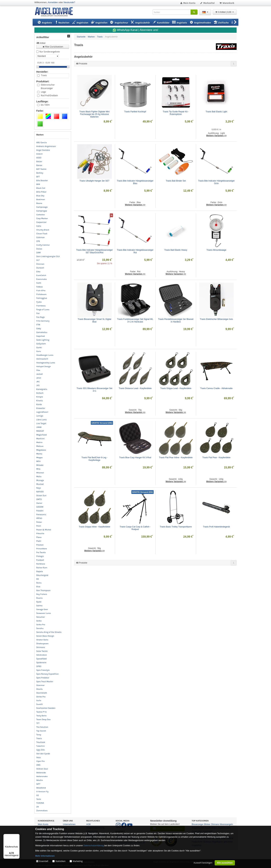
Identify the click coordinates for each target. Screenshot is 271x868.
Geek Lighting (43, 340)
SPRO (39, 666)
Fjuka (39, 302)
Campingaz (42, 211)
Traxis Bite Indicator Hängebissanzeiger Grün (216, 182)
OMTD (39, 499)
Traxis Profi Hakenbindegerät (216, 527)
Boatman (41, 199)
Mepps (39, 458)
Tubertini (41, 746)
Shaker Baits (42, 640)
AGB (88, 824)
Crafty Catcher (43, 245)
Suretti (40, 704)
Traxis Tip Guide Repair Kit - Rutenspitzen (176, 113)
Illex (38, 370)
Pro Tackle (41, 552)
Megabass (41, 450)
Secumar (41, 617)
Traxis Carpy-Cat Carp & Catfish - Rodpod (135, 528)
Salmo (39, 606)
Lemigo (40, 416)
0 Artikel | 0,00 (225, 12)
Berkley (40, 173)
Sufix (39, 700)
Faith (39, 283)
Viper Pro (40, 761)
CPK (38, 241)
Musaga (40, 480)
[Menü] (17, 836)
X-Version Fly (42, 792)
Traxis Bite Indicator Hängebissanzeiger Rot (135, 251)
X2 (38, 795)
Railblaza (41, 564)
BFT (38, 177)
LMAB (39, 427)
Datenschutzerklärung (94, 846)
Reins (39, 583)
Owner (39, 503)
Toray (39, 735)
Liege (43, 92)
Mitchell (40, 473)
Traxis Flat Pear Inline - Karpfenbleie (176, 458)
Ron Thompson (43, 590)
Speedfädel (42, 659)
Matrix (39, 442)
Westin (40, 780)
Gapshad (41, 336)
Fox (38, 313)
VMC (38, 765)
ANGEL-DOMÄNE (56, 12)
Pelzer (39, 522)
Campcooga (42, 207)
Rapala (40, 571)
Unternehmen (69, 824)
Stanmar (40, 685)
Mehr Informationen (45, 856)
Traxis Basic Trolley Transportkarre (176, 527)
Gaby (39, 328)
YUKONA (40, 803)
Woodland (41, 788)
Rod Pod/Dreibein (49, 95)
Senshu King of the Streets (49, 632)
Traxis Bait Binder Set (176, 181)
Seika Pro (41, 625)
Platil (39, 541)
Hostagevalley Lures (46, 363)
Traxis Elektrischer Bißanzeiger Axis (216, 319)
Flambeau (41, 306)
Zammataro (42, 811)
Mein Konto (188, 3)
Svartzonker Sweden (46, 708)
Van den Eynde (43, 754)
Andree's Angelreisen (46, 146)
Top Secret (41, 731)
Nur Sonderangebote (50, 52)
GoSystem (41, 344)
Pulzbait (40, 560)
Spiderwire (41, 663)
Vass (39, 757)
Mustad (40, 484)
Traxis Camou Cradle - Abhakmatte (216, 388)
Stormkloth (42, 693)
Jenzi (39, 378)
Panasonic (41, 514)
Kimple (40, 397)
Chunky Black (43, 230)
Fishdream (41, 294)
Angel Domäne (43, 150)
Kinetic (40, 401)
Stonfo (39, 689)
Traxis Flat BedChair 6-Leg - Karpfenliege (95, 459)
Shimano (41, 647)
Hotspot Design (44, 366)
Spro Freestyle (43, 670)
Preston (40, 545)
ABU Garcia (41, 143)
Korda (39, 404)
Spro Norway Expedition (48, 674)
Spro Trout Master (45, 681)
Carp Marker (42, 218)
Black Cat (41, 188)
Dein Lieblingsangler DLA (48, 256)
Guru (39, 351)
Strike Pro (41, 697)
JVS (38, 385)
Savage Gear (42, 609)
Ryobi (39, 602)
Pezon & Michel (44, 530)
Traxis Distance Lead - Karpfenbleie (135, 388)
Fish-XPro (41, 291)
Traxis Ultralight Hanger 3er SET (94, 181)
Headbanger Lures (45, 355)
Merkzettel (207, 3)
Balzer (39, 161)
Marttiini (40, 439)
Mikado (40, 465)
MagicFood (41, 435)
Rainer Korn (42, 568)
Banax (39, 165)
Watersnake (42, 776)
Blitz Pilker (41, 192)
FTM (38, 325)
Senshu (40, 628)
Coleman (41, 237)
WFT (38, 784)
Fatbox (39, 287)
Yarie (39, 799)
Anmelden (53, 2)
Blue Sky (40, 196)
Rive (38, 587)
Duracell (40, 268)
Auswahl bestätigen (203, 863)
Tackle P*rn (41, 712)
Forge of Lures (43, 310)
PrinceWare (42, 549)
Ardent (39, 154)
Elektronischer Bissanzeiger (48, 87)
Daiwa (39, 249)
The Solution (42, 727)
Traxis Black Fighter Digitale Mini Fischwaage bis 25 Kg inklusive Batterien (95, 114)
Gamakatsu (42, 332)
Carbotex (41, 215)
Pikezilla (40, 533)
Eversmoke (41, 279)
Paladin (40, 511)
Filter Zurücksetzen (53, 47)
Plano (39, 537)
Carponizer (41, 222)
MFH (38, 461)
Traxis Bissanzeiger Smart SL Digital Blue (95, 320)
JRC (38, 382)
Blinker (207, 824)
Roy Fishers (42, 594)
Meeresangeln (226, 824)
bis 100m (45, 105)
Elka (38, 272)
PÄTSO (39, 518)
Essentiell (44, 861)
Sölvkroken (42, 655)
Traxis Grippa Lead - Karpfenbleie (176, 388)
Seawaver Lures (44, 613)
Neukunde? (69, 2)
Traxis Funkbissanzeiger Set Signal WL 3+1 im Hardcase (135, 320)
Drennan (40, 264)
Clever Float (42, 234)
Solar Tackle (42, 651)
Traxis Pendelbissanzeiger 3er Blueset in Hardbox (176, 320)
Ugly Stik (41, 750)
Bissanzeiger (198, 824)
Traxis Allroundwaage (216, 250)
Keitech (40, 393)
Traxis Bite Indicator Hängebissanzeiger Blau (135, 182)
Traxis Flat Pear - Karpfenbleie (216, 458)
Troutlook (41, 742)
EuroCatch (41, 275)
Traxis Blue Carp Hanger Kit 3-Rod (135, 458)
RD (38, 579)
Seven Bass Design (45, 636)
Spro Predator (43, 678)
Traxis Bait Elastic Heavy (176, 250)
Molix (39, 477)
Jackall (40, 374)
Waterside (41, 773)
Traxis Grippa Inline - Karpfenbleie (95, 527)
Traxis (44, 75)
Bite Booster (42, 180)
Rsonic (39, 598)
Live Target (41, 423)
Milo (38, 469)
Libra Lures (41, 420)
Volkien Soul (42, 769)
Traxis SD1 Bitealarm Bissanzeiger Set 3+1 (95, 390)
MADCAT (40, 431)
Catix (39, 226)
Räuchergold (42, 575)
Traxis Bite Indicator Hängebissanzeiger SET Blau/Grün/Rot (95, 251)
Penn (39, 526)
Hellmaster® (42, 359)
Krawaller (41, 408)
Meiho (39, 454)
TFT (38, 723)
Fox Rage (40, 317)
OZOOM (40, 507)
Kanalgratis (42, 389)
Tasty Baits (41, 716)
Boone (39, 203)
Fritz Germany (43, 321)
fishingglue (42, 298)
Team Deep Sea (43, 719)
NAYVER (40, 492)
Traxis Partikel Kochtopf (135, 112)
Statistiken (60, 861)
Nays (39, 488)
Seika (39, 621)
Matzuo (40, 446)
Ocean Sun (41, 496)
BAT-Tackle (41, 169)
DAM (38, 253)
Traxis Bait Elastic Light (216, 112)
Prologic (40, 556)
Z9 (38, 807)
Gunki (39, 347)
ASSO (39, 158)
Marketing (78, 861)
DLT (38, 260)
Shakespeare (42, 644)
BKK (38, 184)
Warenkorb (227, 3)
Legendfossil (42, 412)
